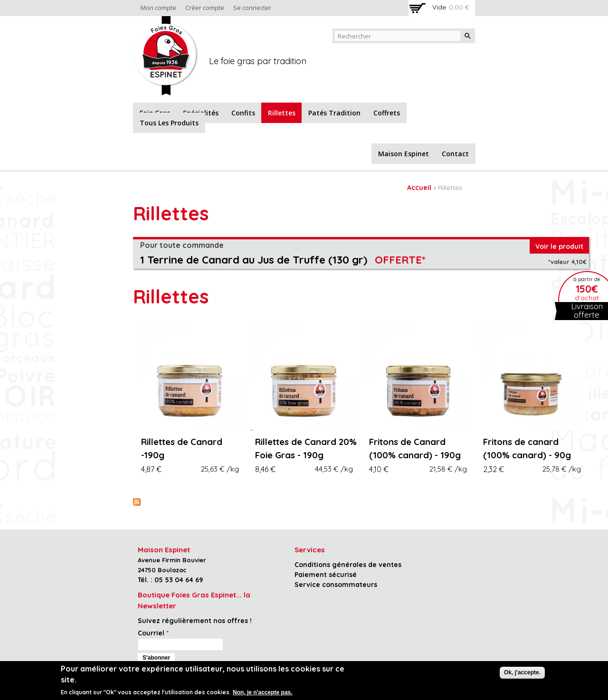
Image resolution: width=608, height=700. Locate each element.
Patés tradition (334, 113)
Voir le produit (559, 246)
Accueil (419, 188)
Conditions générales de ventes (348, 565)
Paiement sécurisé (326, 575)
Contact (455, 154)
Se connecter (252, 8)
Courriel (153, 633)
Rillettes (282, 113)
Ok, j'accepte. (522, 672)
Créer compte (205, 8)
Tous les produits (169, 123)
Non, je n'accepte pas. (263, 692)
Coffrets (387, 113)
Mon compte (158, 8)
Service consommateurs (336, 585)
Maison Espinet (404, 154)
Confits (243, 113)
